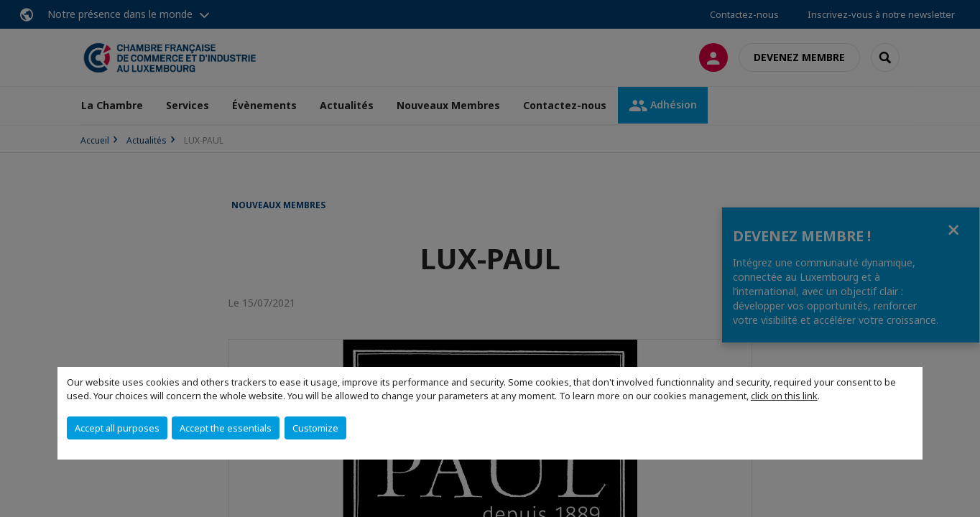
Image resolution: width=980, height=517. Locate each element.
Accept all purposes (117, 428)
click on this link (784, 396)
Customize (315, 428)
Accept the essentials (226, 428)
